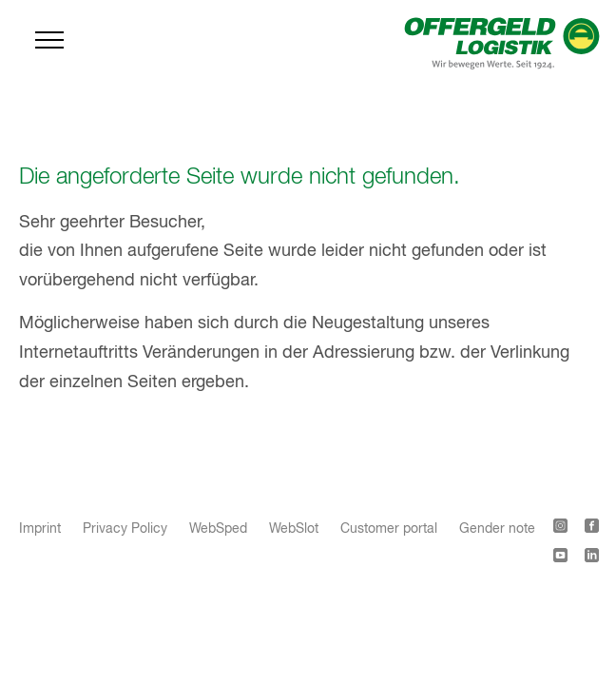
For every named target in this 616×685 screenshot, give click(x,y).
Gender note (497, 529)
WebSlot (294, 529)
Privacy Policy (125, 529)
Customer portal (389, 529)
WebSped (218, 529)
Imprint (40, 529)
